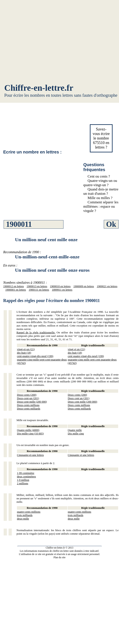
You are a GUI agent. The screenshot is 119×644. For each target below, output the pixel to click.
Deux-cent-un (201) (28, 398)
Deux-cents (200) (27, 395)
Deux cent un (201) (79, 398)
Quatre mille (75, 430)
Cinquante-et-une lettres (30, 455)
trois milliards (25, 515)
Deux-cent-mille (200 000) (32, 402)
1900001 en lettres (16, 290)
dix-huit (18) (24, 353)
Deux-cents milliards (29, 409)
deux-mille (23, 519)
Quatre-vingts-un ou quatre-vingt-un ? (100, 183)
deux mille (74, 519)
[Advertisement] (59, 42)
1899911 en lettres (62, 290)
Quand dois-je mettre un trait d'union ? (101, 191)
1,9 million (23, 480)
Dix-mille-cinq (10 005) (30, 433)
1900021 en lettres (107, 286)
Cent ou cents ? (99, 176)
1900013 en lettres (37, 286)
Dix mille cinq (76, 433)
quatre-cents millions (29, 512)
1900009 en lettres (84, 286)
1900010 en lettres (60, 286)
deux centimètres (26, 476)
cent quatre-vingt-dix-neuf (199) (86, 356)
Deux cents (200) (77, 395)
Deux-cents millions (28, 405)
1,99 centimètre (26, 473)
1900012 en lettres (14, 286)
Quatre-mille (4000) (28, 430)
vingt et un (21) (76, 349)
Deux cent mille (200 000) (82, 402)
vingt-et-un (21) (26, 349)
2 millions (23, 483)
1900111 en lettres (39, 290)
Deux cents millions (79, 405)
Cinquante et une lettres (81, 455)
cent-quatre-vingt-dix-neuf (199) (35, 356)
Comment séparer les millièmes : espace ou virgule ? (101, 206)
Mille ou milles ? (100, 198)
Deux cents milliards (79, 409)
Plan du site (60, 557)
